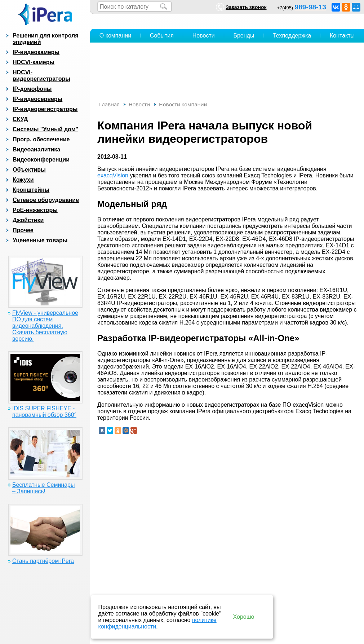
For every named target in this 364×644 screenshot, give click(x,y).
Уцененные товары (40, 240)
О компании (115, 36)
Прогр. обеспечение (41, 139)
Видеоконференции (41, 160)
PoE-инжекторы (35, 210)
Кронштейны (31, 190)
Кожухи (23, 180)
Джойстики (28, 220)
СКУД (20, 119)
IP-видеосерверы (37, 99)
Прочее (23, 230)
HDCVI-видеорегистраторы (41, 76)
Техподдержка (292, 36)
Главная (109, 104)
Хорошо (244, 617)
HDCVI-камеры (34, 62)
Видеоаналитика (36, 149)
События (162, 36)
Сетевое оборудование (46, 200)
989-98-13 (310, 7)
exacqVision (113, 175)
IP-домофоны (32, 89)
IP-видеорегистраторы (45, 109)
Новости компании (183, 104)
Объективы (29, 170)
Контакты (342, 36)
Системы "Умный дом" (45, 129)
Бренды (244, 36)
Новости (204, 36)
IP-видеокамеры (36, 52)
